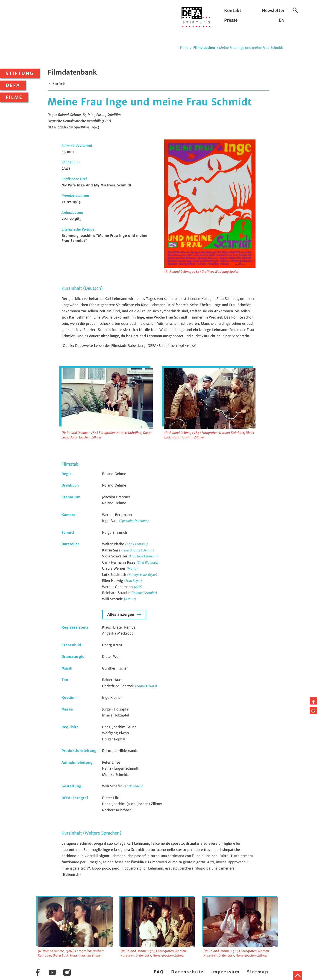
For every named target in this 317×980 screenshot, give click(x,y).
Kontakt (233, 10)
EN (282, 20)
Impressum (226, 972)
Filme (14, 97)
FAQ (159, 972)
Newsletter (273, 10)
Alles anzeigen (121, 614)
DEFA (13, 85)
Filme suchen (204, 48)
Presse (231, 20)
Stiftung (20, 73)
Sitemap (258, 972)
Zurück (56, 84)
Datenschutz (187, 972)
